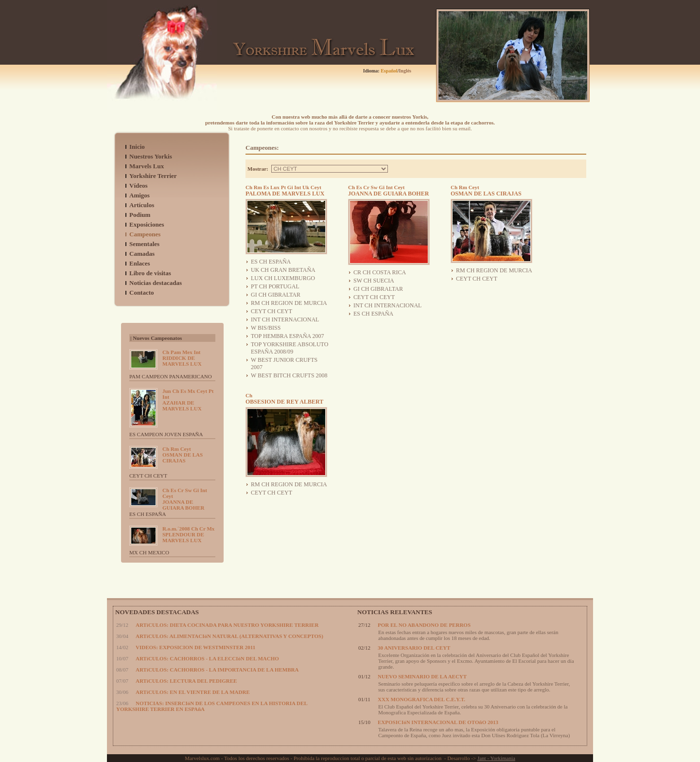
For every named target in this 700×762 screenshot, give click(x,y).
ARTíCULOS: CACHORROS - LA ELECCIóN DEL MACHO (207, 658)
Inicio (137, 147)
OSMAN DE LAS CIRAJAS (183, 455)
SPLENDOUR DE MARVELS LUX (188, 534)
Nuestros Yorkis (151, 156)
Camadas (142, 254)
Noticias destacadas (156, 283)
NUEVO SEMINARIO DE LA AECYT (422, 676)
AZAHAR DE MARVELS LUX (188, 400)
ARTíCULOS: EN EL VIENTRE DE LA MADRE (193, 692)
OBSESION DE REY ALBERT (284, 399)
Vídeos (139, 186)
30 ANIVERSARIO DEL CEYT (414, 648)
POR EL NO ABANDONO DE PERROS (424, 625)
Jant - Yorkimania (496, 758)
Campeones (145, 234)
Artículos (142, 205)
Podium (140, 215)
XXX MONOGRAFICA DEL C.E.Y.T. (421, 699)
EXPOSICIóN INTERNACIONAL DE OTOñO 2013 (438, 722)
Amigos (140, 195)
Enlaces (140, 263)
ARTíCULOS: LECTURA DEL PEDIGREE (186, 681)
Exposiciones (147, 224)
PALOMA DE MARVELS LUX (285, 191)
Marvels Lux (147, 166)
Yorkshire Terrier (153, 176)
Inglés (405, 71)
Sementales (144, 244)
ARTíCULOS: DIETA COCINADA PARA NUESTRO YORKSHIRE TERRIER (227, 625)
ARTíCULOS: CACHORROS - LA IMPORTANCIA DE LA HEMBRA (217, 670)
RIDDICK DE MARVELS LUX (182, 358)
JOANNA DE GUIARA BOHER (185, 499)
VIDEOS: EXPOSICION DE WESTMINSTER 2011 (195, 647)
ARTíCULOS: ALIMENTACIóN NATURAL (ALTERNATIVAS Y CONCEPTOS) (229, 636)
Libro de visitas (150, 273)
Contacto (142, 292)
